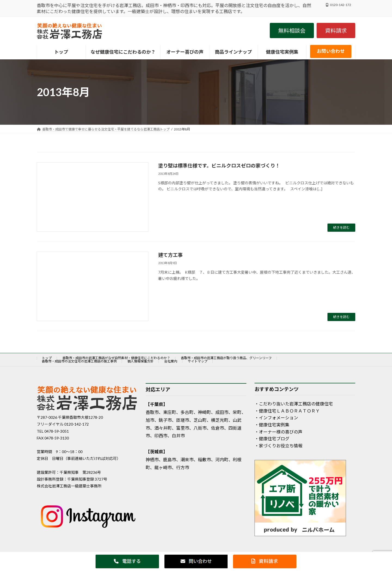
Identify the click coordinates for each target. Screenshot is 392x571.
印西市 (161, 436)
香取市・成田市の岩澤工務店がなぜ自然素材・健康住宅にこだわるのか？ (116, 358)
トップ (47, 358)
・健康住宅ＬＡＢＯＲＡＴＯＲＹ (287, 411)
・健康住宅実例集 (272, 425)
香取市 (152, 412)
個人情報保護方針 (140, 361)
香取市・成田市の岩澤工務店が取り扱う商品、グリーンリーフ (226, 358)
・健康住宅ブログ (272, 439)
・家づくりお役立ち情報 (278, 446)
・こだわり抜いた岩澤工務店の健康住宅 (294, 404)
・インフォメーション (276, 418)
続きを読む (341, 228)
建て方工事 (170, 255)
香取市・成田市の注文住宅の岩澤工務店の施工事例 (79, 361)
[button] (292, 30)
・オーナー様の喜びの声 (278, 432)
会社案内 (171, 361)
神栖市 (152, 459)
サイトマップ (198, 361)
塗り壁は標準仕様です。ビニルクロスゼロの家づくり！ (219, 166)
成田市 (222, 412)
